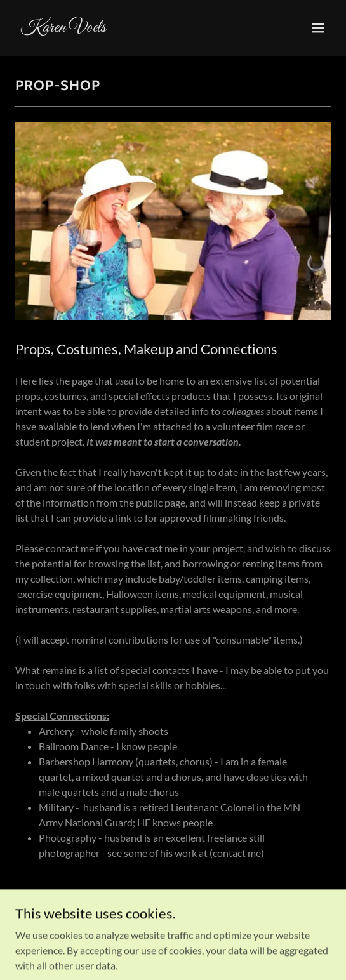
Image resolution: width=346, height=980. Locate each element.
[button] (318, 28)
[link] (126, 28)
